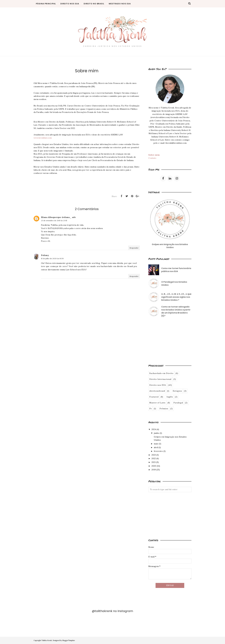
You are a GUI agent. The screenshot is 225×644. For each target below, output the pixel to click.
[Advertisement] (163, 340)
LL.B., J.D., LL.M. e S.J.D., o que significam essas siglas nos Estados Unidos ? (176, 297)
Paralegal (178, 403)
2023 (154, 455)
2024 (154, 429)
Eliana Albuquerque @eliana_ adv (58, 217)
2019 (154, 470)
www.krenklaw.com (43, 138)
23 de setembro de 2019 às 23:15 (54, 220)
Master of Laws (157, 403)
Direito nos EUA (158, 385)
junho (157, 433)
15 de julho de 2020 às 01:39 (52, 258)
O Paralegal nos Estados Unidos (174, 283)
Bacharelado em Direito (161, 373)
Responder (134, 248)
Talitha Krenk (47, 640)
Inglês (170, 397)
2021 (154, 462)
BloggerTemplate (69, 640)
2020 (154, 466)
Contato (152, 158)
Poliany (45, 255)
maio (156, 444)
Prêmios (164, 409)
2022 (154, 458)
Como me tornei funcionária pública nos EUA (176, 270)
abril (156, 447)
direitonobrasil (157, 391)
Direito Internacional (160, 379)
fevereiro (158, 451)
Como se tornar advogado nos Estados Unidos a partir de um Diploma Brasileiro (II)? (176, 311)
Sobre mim (154, 155)
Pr (151, 409)
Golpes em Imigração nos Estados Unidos (170, 246)
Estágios (177, 391)
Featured (154, 397)
